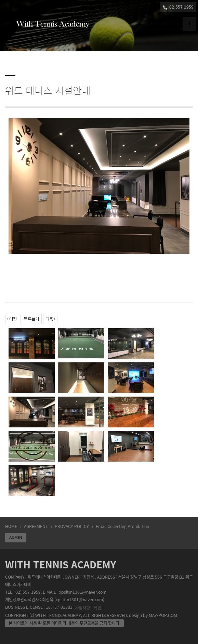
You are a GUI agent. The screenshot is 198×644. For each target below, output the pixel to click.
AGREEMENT (36, 526)
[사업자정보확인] (88, 608)
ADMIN (16, 537)
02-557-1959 (178, 7)
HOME (11, 526)
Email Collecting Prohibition (122, 526)
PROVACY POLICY (72, 526)
